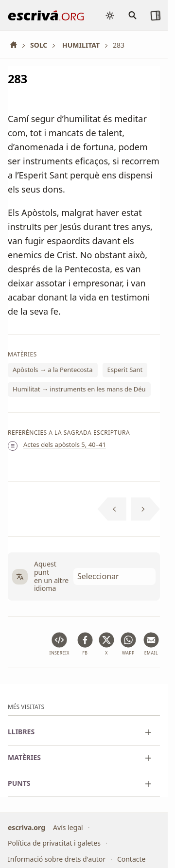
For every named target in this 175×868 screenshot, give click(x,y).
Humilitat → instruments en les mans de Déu (79, 389)
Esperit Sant (125, 370)
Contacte (131, 859)
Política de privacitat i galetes (54, 843)
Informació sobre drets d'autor (57, 859)
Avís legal (68, 827)
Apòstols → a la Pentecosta (53, 370)
